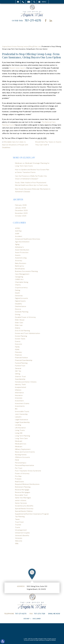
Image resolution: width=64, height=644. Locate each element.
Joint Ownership (21, 414)
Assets (18, 255)
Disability (19, 304)
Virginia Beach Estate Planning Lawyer (15, 46)
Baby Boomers (21, 263)
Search (34, 2)
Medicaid (19, 441)
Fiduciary (19, 352)
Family (17, 347)
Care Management (22, 274)
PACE (17, 460)
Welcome (19, 541)
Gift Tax (18, 371)
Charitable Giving (22, 282)
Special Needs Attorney (24, 509)
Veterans (19, 538)
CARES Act (19, 279)
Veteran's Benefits (22, 535)
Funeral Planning (21, 363)
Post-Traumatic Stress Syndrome (28, 471)
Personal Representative (25, 465)
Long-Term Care (21, 438)
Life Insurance (20, 428)
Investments (20, 406)
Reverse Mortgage (22, 490)
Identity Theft (20, 384)
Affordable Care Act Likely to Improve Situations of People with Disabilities (15, 145)
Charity (18, 285)
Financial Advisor (22, 358)
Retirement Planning (23, 487)
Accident (19, 236)
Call (23, 2)
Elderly (18, 328)
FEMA (17, 350)
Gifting (18, 374)
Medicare (19, 447)
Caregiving (19, 277)
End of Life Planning (22, 331)
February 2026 (21, 205)
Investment (19, 401)
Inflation (18, 390)
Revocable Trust (21, 495)
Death (17, 293)
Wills (17, 543)
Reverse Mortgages (23, 492)
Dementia (19, 296)
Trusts (18, 527)
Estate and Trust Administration (28, 333)
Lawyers (18, 417)
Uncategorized (21, 530)
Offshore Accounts (22, 457)
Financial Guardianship (24, 360)
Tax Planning (20, 517)
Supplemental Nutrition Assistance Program (32, 514)
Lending (18, 425)
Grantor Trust (20, 376)
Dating (18, 290)
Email (29, 2)
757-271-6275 (33, 20)
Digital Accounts (21, 298)
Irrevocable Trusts (22, 411)
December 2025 (21, 210)
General (18, 368)
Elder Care (19, 323)
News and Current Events (25, 452)
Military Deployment (23, 449)
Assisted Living (21, 258)
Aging (17, 244)
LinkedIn (51, 21)
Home (18, 2)
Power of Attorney (22, 473)
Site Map (26, 619)
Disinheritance (21, 306)
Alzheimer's (19, 247)
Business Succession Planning (26, 271)
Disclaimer (37, 619)
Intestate (19, 398)
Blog (31, 46)
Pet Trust (19, 468)
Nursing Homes (21, 455)
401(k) (18, 228)
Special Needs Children (24, 511)
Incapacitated (21, 387)
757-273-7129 (39, 614)
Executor (19, 344)
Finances (18, 355)
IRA (16, 409)
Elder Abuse (20, 320)
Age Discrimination (22, 242)
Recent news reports (18, 68)
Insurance (19, 395)
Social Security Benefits (24, 506)
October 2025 (21, 216)
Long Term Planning (23, 436)
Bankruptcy (20, 266)
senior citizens (21, 500)
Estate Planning (21, 336)
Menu (44, 2)
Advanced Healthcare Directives (28, 239)
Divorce (18, 309)
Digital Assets (20, 301)
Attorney (19, 261)
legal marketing (40, 640)
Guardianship (20, 379)
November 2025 (21, 213)
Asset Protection (22, 252)
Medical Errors (21, 444)
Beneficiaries (20, 269)
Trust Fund (19, 522)
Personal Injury (21, 463)
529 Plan (18, 231)
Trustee (18, 525)
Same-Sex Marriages (23, 498)
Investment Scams (22, 403)
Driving (18, 314)
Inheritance (19, 393)
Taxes (17, 519)
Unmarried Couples (22, 533)
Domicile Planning (22, 312)
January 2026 (20, 208)
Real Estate (19, 482)
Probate (18, 479)
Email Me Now (54, 614)
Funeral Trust (20, 366)
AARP (17, 234)
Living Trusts (20, 430)
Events (18, 341)
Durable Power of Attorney (25, 317)
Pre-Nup (18, 476)
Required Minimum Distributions (27, 484)
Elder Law (37, 46)
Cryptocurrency (21, 288)
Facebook (46, 21)
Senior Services (21, 503)
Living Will (19, 433)
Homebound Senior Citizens (26, 382)
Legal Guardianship (22, 422)
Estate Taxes (20, 339)
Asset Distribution (22, 250)
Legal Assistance (22, 420)
